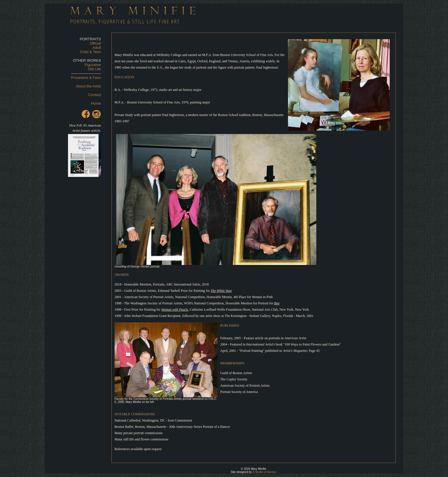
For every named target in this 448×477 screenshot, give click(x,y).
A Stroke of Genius (264, 472)
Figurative (93, 65)
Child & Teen (90, 52)
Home (96, 103)
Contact (94, 95)
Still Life (95, 69)
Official (95, 43)
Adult (97, 48)
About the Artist (88, 86)
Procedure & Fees (86, 78)
